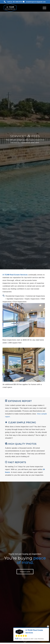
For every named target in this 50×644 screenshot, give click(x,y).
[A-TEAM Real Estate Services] (21, 8)
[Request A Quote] (25, 572)
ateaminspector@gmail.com (36, 2)
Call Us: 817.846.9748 (14, 2)
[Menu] (43, 8)
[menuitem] (43, 8)
